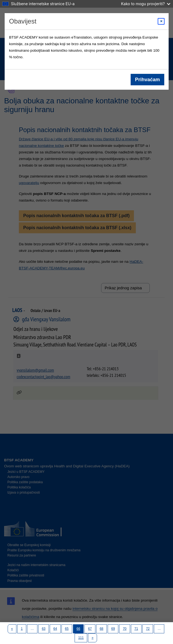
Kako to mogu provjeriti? (146, 4)
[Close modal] (161, 21)
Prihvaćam (147, 80)
